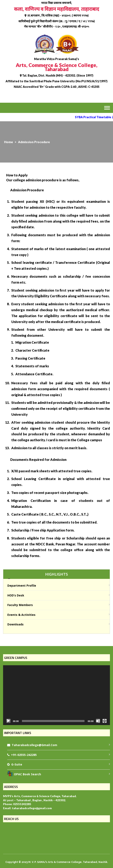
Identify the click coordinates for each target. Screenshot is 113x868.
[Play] (8, 721)
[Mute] (98, 721)
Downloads (15, 624)
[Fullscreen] (105, 721)
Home (9, 142)
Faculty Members (20, 605)
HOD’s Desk (16, 595)
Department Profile (22, 586)
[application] (56, 695)
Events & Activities (21, 615)
